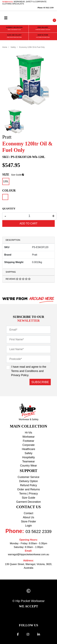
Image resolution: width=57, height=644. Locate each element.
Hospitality (28, 457)
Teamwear (28, 461)
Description (13, 240)
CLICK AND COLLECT (14, 36)
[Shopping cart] (52, 18)
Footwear (28, 441)
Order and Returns (28, 489)
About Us (28, 517)
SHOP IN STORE (43, 36)
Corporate (28, 445)
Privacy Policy (20, 375)
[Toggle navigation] (6, 18)
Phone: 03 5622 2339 (46, 8)
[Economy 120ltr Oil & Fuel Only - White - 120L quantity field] (29, 216)
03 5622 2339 (39, 531)
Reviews (18, 279)
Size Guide (16, 175)
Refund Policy (28, 485)
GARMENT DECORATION (14, 29)
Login (28, 526)
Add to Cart (29, 223)
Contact (28, 513)
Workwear (28, 437)
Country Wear (28, 466)
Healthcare (28, 449)
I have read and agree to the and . (29, 371)
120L (6, 181)
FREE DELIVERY (43, 29)
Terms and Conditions (25, 371)
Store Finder (28, 521)
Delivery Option (28, 481)
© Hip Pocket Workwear (28, 601)
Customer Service (28, 477)
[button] (47, 18)
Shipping (11, 272)
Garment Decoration (28, 502)
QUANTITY (9, 209)
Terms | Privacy (28, 494)
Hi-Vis (29, 433)
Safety (28, 453)
